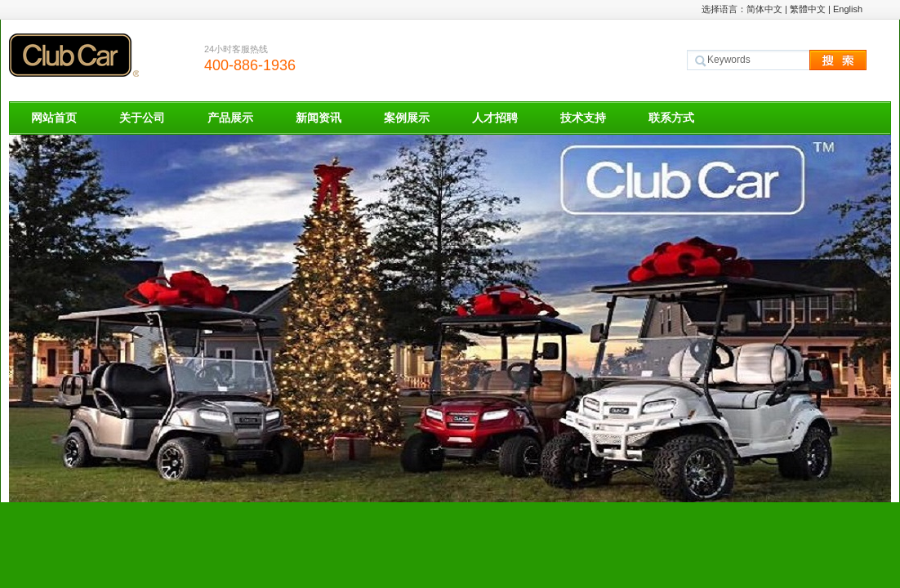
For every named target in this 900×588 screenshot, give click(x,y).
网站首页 (54, 118)
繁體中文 (808, 9)
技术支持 (583, 118)
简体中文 (764, 9)
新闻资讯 (319, 118)
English (848, 9)
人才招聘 (495, 118)
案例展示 (407, 118)
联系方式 (671, 118)
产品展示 (230, 118)
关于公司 (142, 118)
